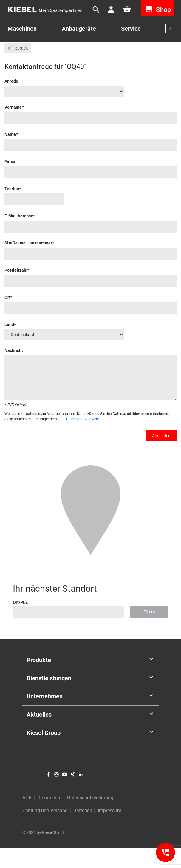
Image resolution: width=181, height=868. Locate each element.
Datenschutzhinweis (82, 439)
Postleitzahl (16, 290)
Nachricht (14, 370)
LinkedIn (81, 794)
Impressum (110, 831)
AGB (27, 818)
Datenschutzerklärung (90, 818)
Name (10, 154)
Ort (7, 317)
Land (9, 344)
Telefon (12, 209)
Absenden (161, 456)
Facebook (48, 794)
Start (9, 50)
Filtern (149, 632)
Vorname (13, 127)
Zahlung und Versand (45, 831)
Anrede (11, 101)
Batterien (83, 831)
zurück (21, 68)
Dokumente (49, 818)
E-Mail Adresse (19, 236)
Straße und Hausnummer (28, 263)
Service (131, 29)
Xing (73, 794)
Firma (10, 181)
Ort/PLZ (20, 622)
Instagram (57, 794)
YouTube (65, 794)
